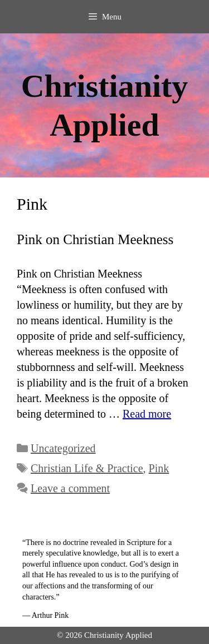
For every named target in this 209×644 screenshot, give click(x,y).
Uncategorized (63, 448)
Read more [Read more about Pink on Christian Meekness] (147, 414)
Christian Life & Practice (87, 468)
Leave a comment (70, 488)
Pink (159, 468)
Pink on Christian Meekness (95, 239)
